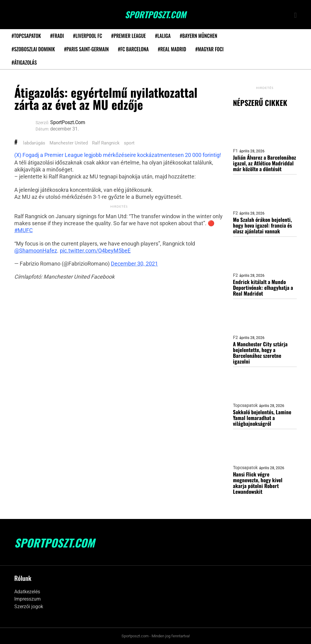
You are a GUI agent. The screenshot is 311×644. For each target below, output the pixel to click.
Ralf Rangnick (106, 143)
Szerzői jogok (29, 607)
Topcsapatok (245, 405)
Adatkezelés (27, 592)
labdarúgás (34, 143)
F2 (235, 213)
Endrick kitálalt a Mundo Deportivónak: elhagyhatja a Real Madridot (263, 288)
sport (129, 143)
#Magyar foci (209, 49)
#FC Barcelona (133, 49)
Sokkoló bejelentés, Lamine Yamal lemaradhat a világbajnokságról (262, 418)
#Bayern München (198, 36)
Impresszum (27, 599)
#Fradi (57, 36)
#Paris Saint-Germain (86, 49)
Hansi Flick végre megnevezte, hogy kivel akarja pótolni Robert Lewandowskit (258, 483)
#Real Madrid (172, 49)
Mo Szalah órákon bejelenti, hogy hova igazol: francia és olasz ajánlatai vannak (262, 225)
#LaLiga (163, 36)
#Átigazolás (24, 63)
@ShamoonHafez (36, 251)
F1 (235, 151)
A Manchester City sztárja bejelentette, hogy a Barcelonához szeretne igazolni (260, 353)
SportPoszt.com (155, 15)
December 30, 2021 (134, 264)
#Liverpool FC (87, 36)
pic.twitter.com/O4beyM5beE (95, 251)
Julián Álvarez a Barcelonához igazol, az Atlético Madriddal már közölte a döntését (265, 163)
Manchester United (69, 143)
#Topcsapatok (26, 36)
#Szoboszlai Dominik (33, 49)
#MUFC (24, 230)
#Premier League (128, 36)
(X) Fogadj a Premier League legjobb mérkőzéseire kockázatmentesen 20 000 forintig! (118, 155)
